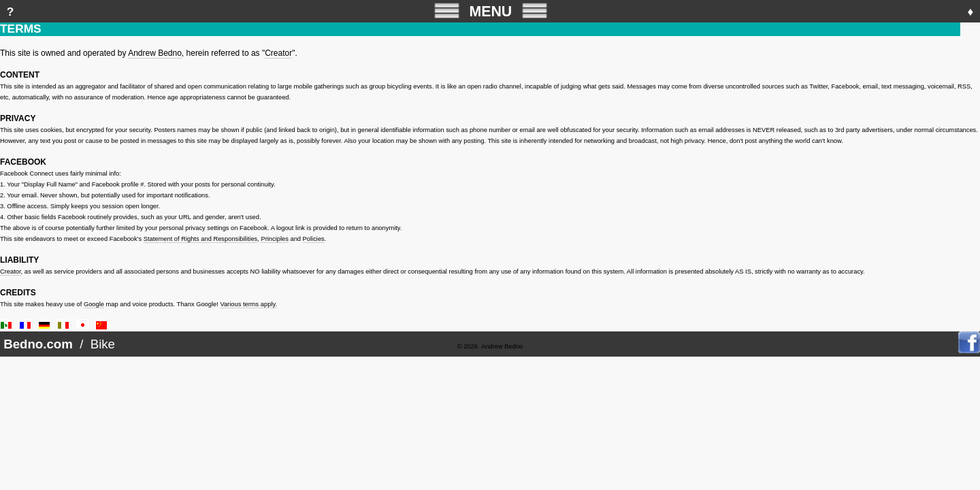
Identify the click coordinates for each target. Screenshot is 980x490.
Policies (314, 239)
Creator (278, 53)
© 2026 (468, 346)
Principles (274, 239)
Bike (103, 344)
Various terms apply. (248, 304)
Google (94, 304)
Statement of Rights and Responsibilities (200, 239)
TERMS (21, 29)
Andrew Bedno (155, 53)
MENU (491, 11)
